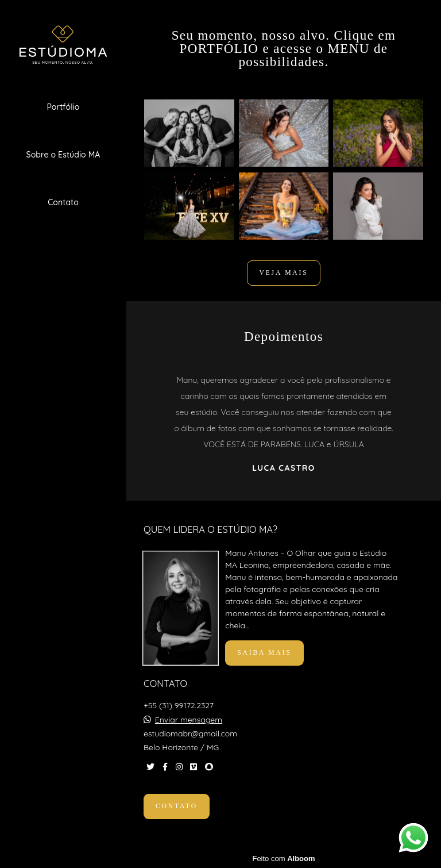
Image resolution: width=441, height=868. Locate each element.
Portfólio (63, 107)
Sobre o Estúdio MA (63, 155)
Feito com (283, 859)
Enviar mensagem (189, 720)
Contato (63, 202)
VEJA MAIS (283, 273)
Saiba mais (264, 653)
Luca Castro (283, 468)
